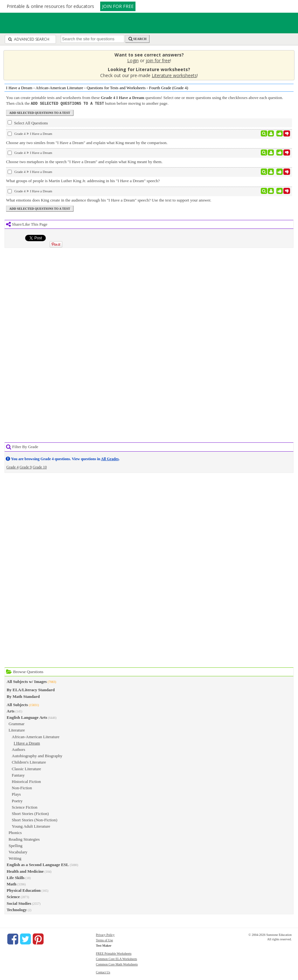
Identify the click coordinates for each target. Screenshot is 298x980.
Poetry (17, 801)
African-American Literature (36, 736)
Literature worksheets (174, 75)
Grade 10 (40, 467)
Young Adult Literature (31, 826)
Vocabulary (18, 852)
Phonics (15, 832)
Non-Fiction (22, 788)
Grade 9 (25, 467)
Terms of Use (105, 940)
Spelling (15, 845)
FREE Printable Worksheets (114, 953)
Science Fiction (25, 807)
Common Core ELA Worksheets (117, 959)
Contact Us (103, 972)
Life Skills (16, 877)
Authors (18, 749)
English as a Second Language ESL (38, 864)
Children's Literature (29, 762)
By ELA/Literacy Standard (31, 689)
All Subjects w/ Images (27, 681)
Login (133, 60)
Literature (17, 730)
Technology (17, 909)
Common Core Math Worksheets (117, 964)
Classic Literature (26, 768)
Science (13, 896)
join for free (158, 60)
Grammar (17, 723)
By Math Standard (23, 696)
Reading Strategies (24, 839)
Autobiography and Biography (37, 755)
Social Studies (19, 903)
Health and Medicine (25, 871)
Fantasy (18, 775)
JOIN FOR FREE (118, 6)
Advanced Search (29, 39)
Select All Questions (28, 122)
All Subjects (17, 704)
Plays (16, 794)
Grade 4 (12, 467)
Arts (11, 711)
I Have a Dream (27, 743)
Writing (15, 858)
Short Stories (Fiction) (30, 813)
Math (11, 884)
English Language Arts (27, 717)
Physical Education (24, 890)
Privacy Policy (105, 934)
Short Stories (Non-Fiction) (35, 820)
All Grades (110, 459)
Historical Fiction (26, 781)
